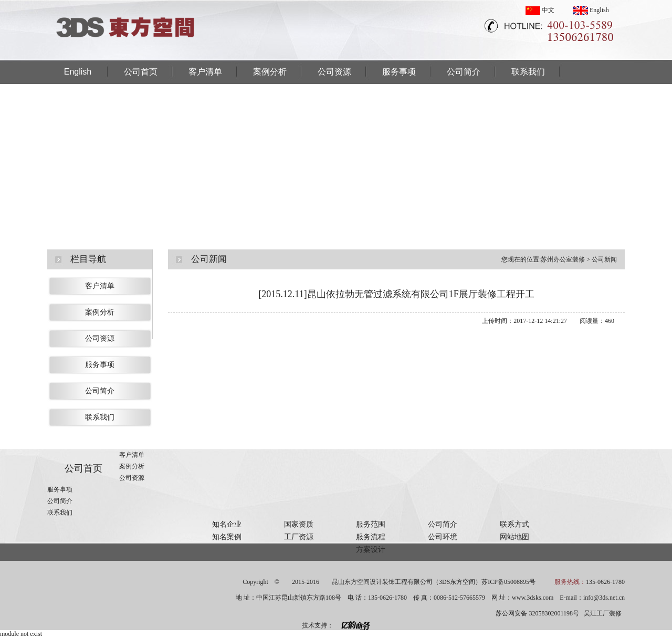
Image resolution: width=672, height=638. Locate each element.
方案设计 (371, 550)
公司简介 (464, 72)
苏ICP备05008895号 (508, 582)
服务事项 (399, 72)
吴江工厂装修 (603, 613)
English (591, 10)
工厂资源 (299, 537)
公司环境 (443, 537)
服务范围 (371, 524)
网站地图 (514, 537)
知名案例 (227, 537)
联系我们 (528, 72)
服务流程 (371, 537)
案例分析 (270, 72)
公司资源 (334, 72)
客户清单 (205, 72)
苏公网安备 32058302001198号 (537, 613)
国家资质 (299, 524)
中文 (540, 10)
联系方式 (514, 524)
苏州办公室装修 (563, 259)
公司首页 (141, 72)
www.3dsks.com (533, 598)
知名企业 (227, 524)
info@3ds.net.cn (604, 598)
